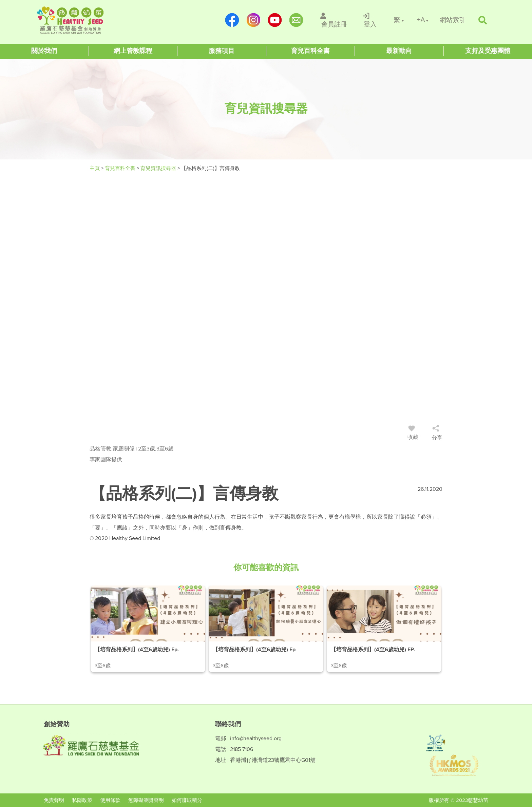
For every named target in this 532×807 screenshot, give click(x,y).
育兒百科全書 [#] (121, 168)
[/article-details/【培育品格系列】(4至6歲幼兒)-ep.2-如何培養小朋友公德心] (266, 629)
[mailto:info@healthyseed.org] (296, 20)
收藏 (413, 434)
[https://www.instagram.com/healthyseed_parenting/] (253, 20)
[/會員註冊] (334, 20)
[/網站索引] (453, 20)
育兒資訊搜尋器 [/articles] (159, 168)
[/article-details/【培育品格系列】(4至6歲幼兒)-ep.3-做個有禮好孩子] (384, 629)
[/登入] (370, 20)
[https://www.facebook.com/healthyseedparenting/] (232, 20)
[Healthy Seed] (80, 20)
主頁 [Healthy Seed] (95, 168)
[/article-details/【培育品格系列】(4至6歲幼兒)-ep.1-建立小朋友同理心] (148, 629)
